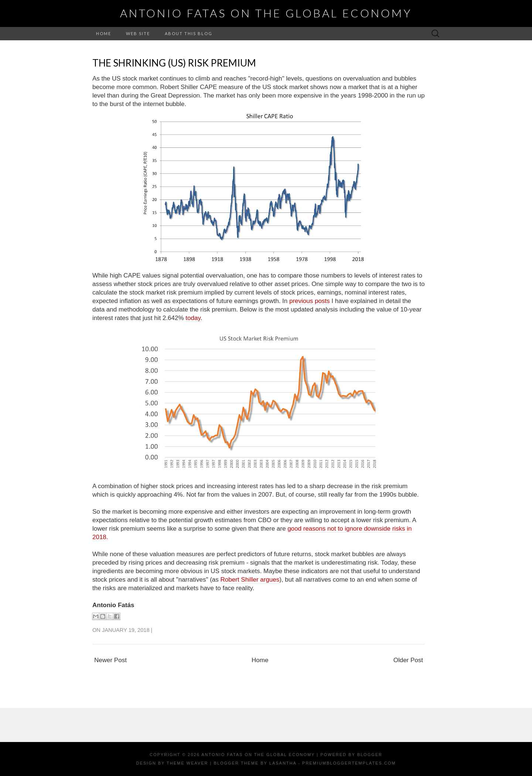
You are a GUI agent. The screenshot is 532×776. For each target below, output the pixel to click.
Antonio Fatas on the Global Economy (266, 13)
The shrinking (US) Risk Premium (174, 63)
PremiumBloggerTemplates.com (349, 763)
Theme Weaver (187, 763)
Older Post (408, 660)
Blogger (370, 755)
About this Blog (189, 33)
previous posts (310, 301)
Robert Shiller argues (250, 580)
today (193, 318)
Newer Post (110, 660)
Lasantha (283, 763)
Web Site (138, 33)
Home (104, 33)
